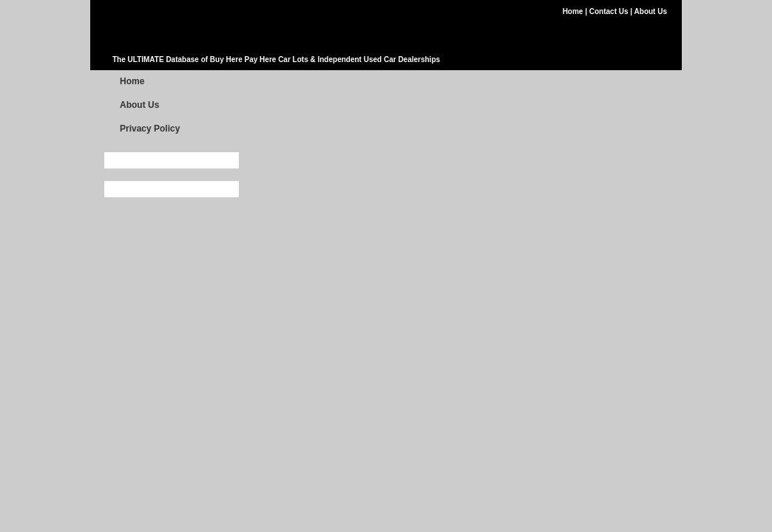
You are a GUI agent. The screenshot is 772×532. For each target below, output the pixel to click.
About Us (651, 11)
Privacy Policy (150, 129)
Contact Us (610, 11)
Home (574, 11)
